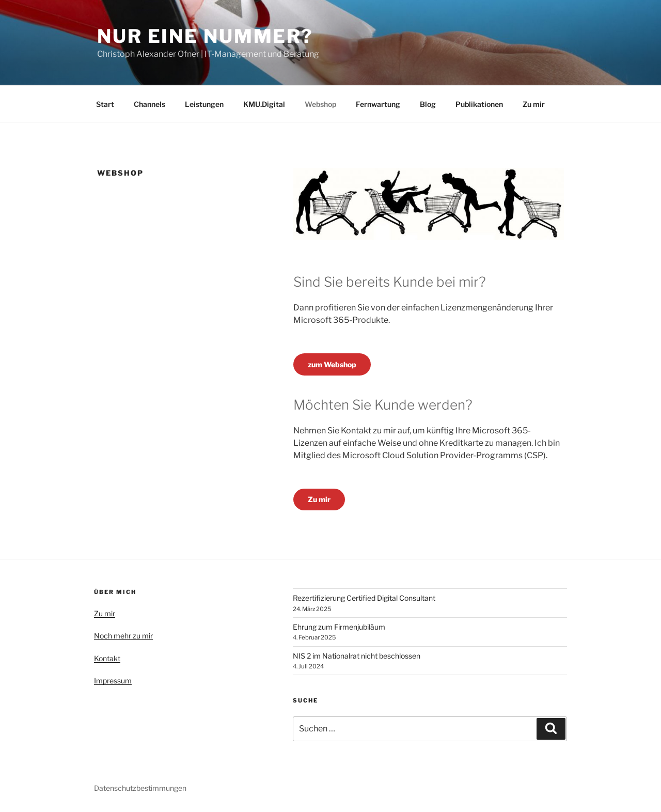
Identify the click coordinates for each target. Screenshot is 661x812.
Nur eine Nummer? (205, 36)
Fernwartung (378, 104)
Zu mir (534, 104)
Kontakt (107, 658)
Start (105, 104)
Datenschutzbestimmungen (140, 788)
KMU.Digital (264, 104)
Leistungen (204, 104)
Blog (428, 104)
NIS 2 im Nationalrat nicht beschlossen (357, 656)
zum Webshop (332, 364)
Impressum (113, 681)
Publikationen (479, 104)
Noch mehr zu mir (123, 636)
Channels (149, 104)
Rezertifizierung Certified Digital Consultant (364, 598)
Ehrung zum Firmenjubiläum (339, 627)
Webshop (320, 104)
